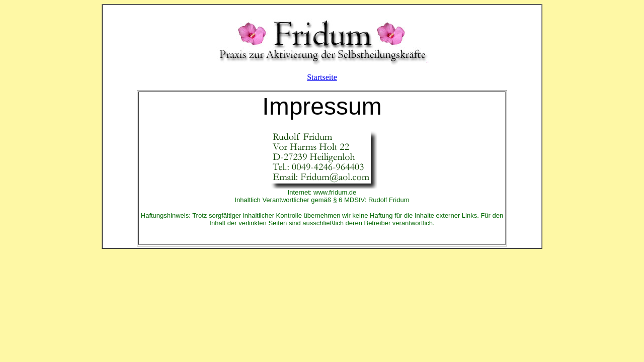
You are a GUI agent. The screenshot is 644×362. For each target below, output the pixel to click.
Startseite (322, 77)
